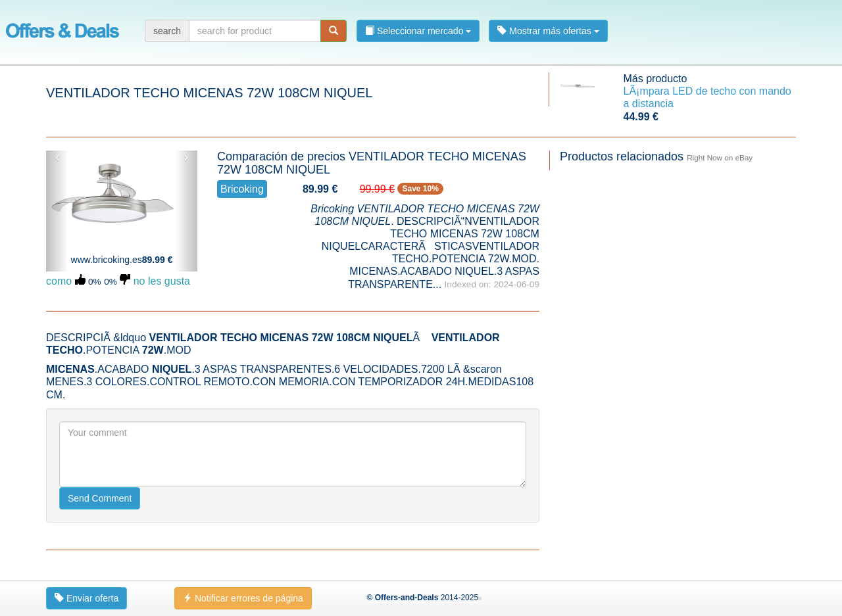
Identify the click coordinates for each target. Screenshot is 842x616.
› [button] (186, 157)
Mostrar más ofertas (548, 31)
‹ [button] (58, 157)
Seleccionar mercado (418, 31)
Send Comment (100, 498)
